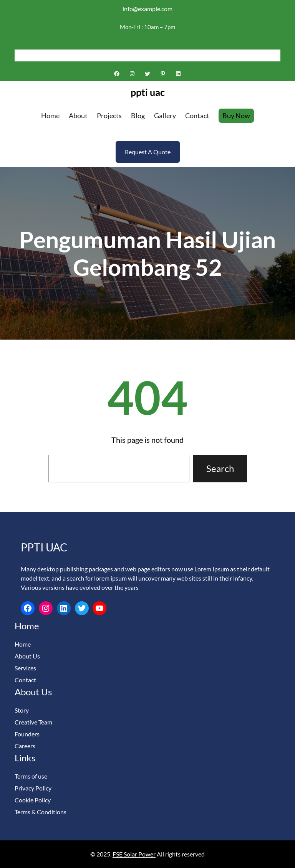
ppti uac (148, 92)
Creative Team (33, 722)
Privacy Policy (33, 788)
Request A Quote (148, 152)
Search (220, 468)
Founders (27, 734)
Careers (25, 746)
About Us (27, 656)
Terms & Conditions (41, 812)
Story (22, 710)
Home (23, 644)
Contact (25, 680)
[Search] (275, 55)
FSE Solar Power (134, 854)
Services (25, 668)
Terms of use (31, 776)
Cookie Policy (33, 800)
